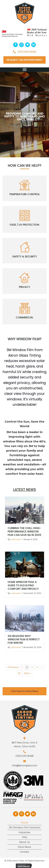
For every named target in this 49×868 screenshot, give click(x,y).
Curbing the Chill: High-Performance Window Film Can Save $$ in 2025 (24, 530)
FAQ (25, 835)
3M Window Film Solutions (25, 826)
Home (24, 821)
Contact (24, 850)
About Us (24, 840)
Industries (24, 831)
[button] (15, 43)
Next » (28, 671)
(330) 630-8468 (27, 50)
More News (24, 845)
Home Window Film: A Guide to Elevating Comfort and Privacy (23, 584)
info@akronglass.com (25, 764)
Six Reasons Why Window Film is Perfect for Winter (24, 638)
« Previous (12, 665)
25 (19, 671)
